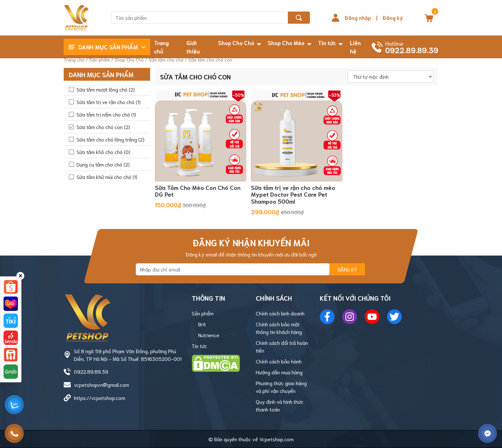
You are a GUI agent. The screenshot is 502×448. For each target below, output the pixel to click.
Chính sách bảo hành (279, 361)
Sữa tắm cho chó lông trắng (110, 139)
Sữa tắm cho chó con (103, 127)
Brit (202, 324)
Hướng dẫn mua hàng (279, 372)
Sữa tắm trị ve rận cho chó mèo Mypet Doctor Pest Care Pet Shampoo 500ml (293, 194)
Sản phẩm (100, 59)
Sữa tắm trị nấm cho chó (106, 114)
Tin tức (327, 43)
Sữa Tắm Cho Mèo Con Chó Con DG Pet (198, 191)
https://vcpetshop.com (100, 398)
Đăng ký (393, 17)
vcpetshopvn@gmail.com (101, 384)
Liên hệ (355, 47)
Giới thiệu (193, 47)
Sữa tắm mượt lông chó (106, 89)
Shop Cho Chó (236, 43)
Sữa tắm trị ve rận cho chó (109, 102)
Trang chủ (161, 47)
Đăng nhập (358, 17)
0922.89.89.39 (91, 371)
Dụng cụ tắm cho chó (103, 164)
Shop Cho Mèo (286, 43)
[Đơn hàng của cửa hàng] (390, 77)
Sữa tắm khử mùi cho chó (107, 177)
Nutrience (209, 335)
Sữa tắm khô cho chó (103, 152)
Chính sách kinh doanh (280, 313)
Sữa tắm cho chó (166, 59)
